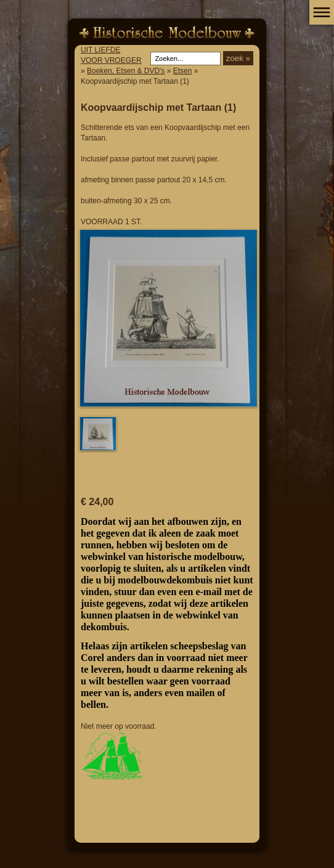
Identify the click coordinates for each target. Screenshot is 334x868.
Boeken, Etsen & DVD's (126, 71)
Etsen (183, 71)
